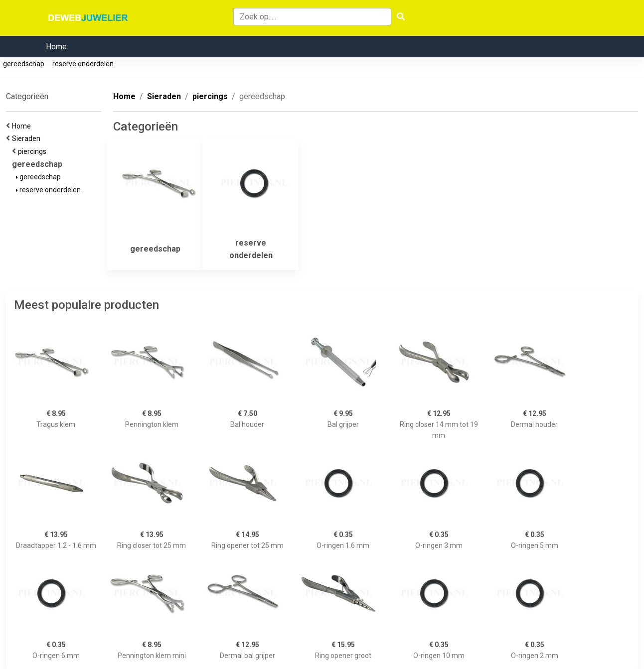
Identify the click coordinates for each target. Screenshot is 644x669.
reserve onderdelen (83, 64)
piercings (34, 151)
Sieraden (28, 138)
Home (56, 47)
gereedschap (24, 64)
